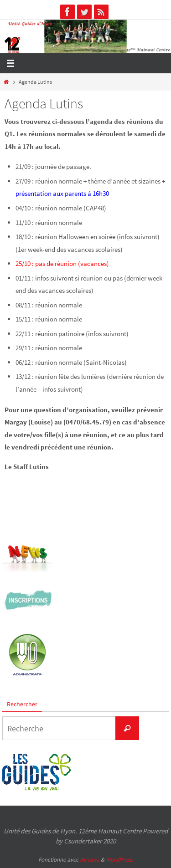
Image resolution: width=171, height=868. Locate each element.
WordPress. (119, 860)
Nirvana (90, 860)
